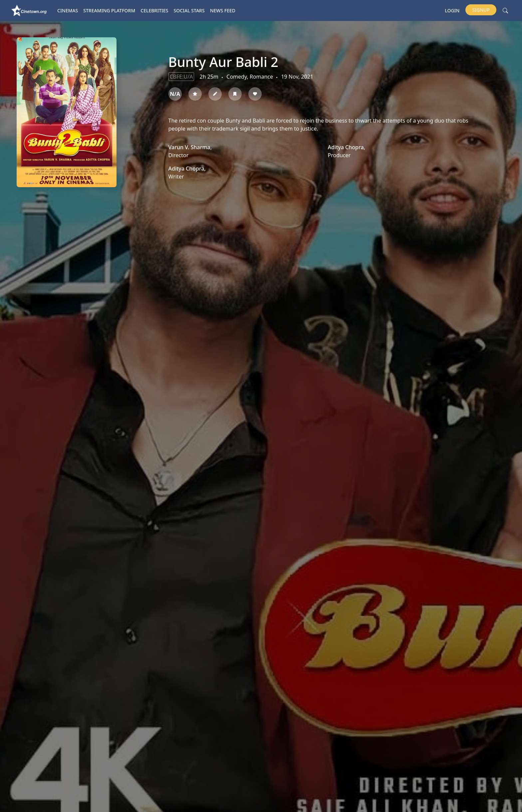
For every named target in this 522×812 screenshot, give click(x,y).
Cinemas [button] (68, 10)
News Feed (223, 10)
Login (452, 10)
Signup (481, 10)
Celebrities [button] (154, 10)
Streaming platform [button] (109, 10)
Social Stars (189, 10)
